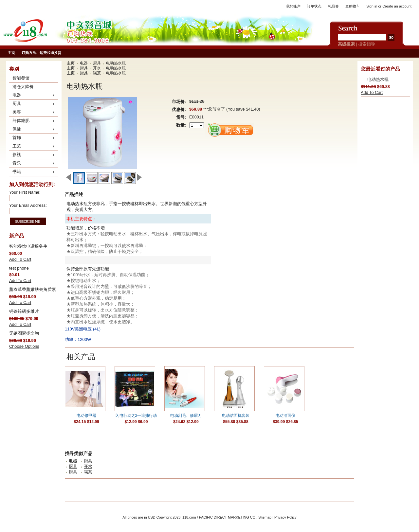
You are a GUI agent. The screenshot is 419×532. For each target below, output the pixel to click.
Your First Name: (25, 192)
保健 (32, 130)
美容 (32, 113)
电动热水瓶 (378, 79)
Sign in (372, 6)
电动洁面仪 (285, 416)
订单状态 (314, 6)
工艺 (32, 147)
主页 (71, 63)
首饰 (32, 138)
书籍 (32, 172)
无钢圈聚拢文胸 (24, 333)
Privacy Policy (285, 517)
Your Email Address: (28, 205)
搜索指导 (367, 44)
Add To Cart (20, 259)
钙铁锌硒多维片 (24, 311)
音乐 (32, 164)
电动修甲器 (86, 416)
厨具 (32, 104)
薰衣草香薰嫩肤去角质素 (33, 289)
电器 (32, 96)
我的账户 (293, 6)
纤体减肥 (32, 121)
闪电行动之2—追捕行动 (136, 416)
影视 (32, 155)
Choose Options (24, 346)
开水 (97, 68)
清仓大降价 (23, 87)
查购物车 (353, 6)
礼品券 (333, 6)
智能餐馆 (21, 78)
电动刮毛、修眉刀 (186, 416)
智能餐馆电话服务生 (28, 246)
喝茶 (97, 73)
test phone (19, 268)
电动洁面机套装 (236, 416)
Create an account (397, 6)
